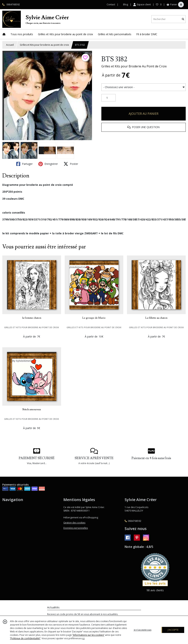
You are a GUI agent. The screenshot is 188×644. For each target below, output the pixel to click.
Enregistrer (48, 164)
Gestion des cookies (74, 523)
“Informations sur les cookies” (88, 635)
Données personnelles (76, 528)
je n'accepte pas (143, 630)
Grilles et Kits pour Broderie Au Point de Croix (134, 66)
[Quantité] (109, 98)
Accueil (10, 45)
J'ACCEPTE (173, 630)
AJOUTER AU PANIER (144, 114)
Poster (71, 164)
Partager (24, 164)
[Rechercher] (183, 19)
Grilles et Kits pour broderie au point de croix (44, 45)
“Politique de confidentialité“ (25, 638)
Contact (111, 4)
